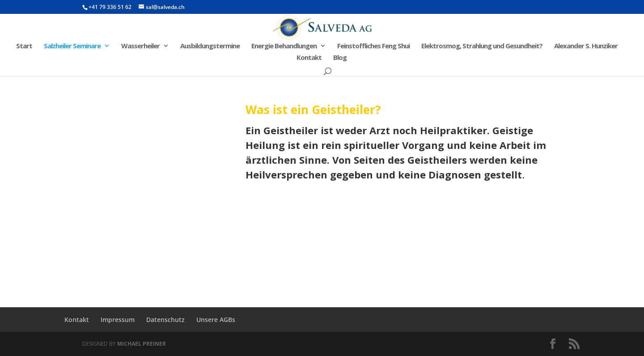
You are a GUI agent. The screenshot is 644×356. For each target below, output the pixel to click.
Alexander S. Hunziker (586, 46)
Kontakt (309, 58)
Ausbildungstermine (210, 46)
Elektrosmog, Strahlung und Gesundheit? (482, 46)
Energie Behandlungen (284, 46)
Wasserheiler (140, 46)
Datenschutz (165, 320)
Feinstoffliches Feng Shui (373, 46)
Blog (340, 58)
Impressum (118, 320)
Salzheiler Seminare (72, 46)
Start (24, 46)
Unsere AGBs (216, 320)
